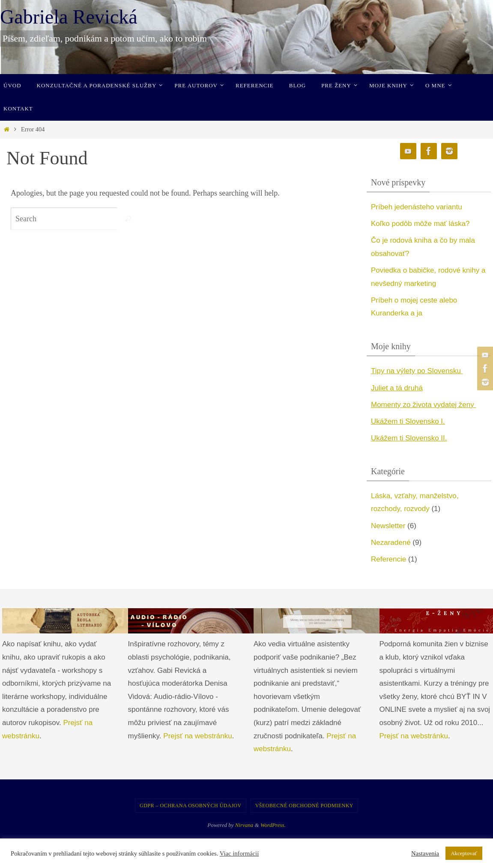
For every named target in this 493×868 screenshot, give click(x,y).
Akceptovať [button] (464, 853)
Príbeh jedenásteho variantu (417, 207)
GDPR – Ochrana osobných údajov (191, 806)
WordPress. (273, 825)
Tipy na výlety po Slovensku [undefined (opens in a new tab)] (417, 371)
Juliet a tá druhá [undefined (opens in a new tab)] (397, 388)
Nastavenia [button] (425, 853)
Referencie (388, 559)
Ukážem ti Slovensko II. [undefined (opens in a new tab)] (409, 438)
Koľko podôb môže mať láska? (420, 224)
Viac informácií (239, 853)
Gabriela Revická (69, 17)
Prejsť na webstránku (197, 736)
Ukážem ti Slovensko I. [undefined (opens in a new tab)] (408, 421)
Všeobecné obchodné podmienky (304, 806)
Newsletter (388, 526)
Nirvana (244, 825)
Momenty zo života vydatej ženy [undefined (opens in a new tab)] (424, 405)
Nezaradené (391, 542)
